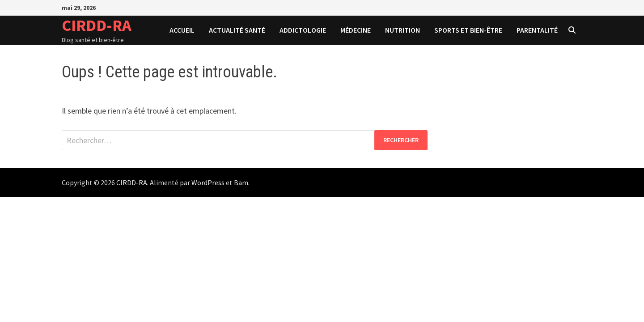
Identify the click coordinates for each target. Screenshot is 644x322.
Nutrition (402, 30)
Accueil (182, 30)
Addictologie (303, 30)
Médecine (356, 30)
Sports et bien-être (468, 30)
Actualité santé (237, 30)
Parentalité (537, 30)
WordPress (208, 182)
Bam (241, 182)
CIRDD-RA (97, 25)
